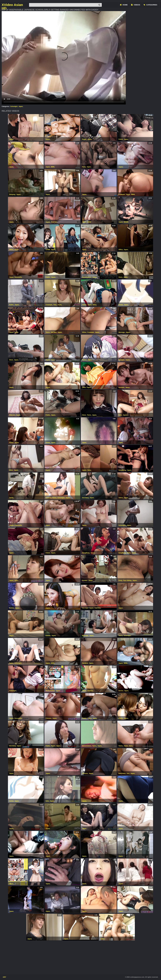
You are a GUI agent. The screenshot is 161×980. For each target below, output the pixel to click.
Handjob (121, 360)
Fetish (121, 139)
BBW (53, 167)
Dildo (84, 387)
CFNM (48, 250)
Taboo (121, 498)
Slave (120, 277)
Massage (122, 332)
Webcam (12, 415)
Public (84, 139)
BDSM (126, 222)
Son (128, 773)
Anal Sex (54, 222)
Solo (120, 415)
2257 (4, 977)
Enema (48, 636)
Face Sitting (127, 580)
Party (84, 167)
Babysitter (122, 773)
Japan (21, 106)
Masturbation (87, 277)
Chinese (48, 718)
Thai (55, 305)
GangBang (122, 470)
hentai (121, 305)
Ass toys (85, 608)
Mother (12, 608)
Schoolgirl (14, 106)
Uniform (48, 498)
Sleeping (12, 194)
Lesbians (122, 194)
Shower (85, 580)
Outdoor (90, 691)
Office (11, 250)
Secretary (85, 498)
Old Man (54, 332)
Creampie (49, 305)
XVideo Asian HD (12, 5)
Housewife (18, 277)
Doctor (121, 691)
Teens (48, 332)
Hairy (94, 305)
